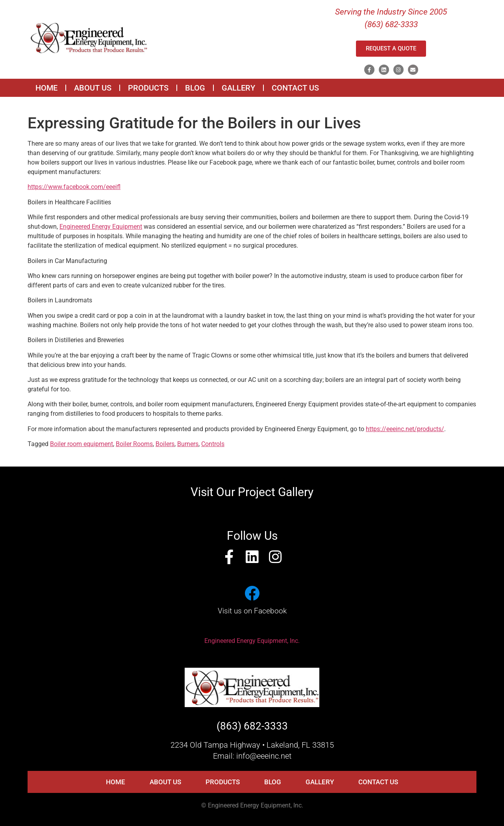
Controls (213, 444)
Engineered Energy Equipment (101, 227)
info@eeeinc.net (264, 756)
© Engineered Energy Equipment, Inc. (252, 805)
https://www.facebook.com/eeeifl (74, 187)
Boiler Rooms (134, 444)
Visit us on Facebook (252, 611)
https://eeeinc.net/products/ (405, 429)
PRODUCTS (148, 88)
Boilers (165, 444)
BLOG (195, 88)
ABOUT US (93, 88)
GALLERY (238, 88)
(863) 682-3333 (252, 726)
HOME (46, 88)
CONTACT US (295, 88)
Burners (188, 444)
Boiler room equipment (82, 444)
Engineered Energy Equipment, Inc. (252, 641)
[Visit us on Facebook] (252, 593)
